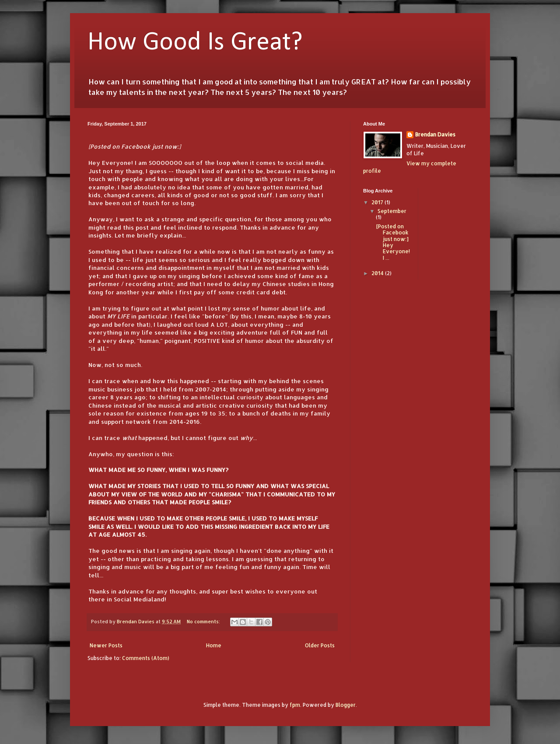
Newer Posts (106, 645)
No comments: (204, 622)
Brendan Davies (435, 134)
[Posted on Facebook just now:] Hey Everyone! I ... (393, 242)
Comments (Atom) (146, 658)
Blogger (346, 705)
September (392, 211)
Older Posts (320, 645)
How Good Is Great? (195, 43)
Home (214, 645)
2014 (378, 273)
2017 (378, 202)
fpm (295, 705)
